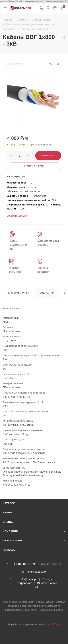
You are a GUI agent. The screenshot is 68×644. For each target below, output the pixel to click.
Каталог (9, 503)
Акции (7, 513)
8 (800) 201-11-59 (23, 564)
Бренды (9, 522)
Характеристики (18, 293)
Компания (10, 531)
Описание (47, 293)
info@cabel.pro (37, 572)
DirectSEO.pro (53, 624)
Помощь (9, 550)
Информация (12, 541)
